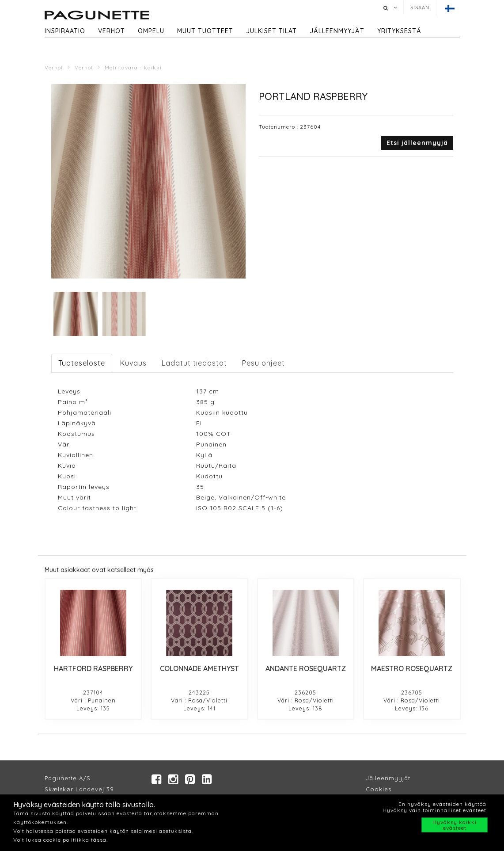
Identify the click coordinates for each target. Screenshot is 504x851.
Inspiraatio (65, 31)
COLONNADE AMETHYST (199, 668)
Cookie (377, 789)
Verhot (112, 31)
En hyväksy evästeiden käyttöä (442, 804)
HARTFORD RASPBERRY (93, 668)
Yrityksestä (399, 31)
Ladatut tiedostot (194, 363)
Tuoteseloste (82, 363)
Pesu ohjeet (263, 363)
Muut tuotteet (205, 31)
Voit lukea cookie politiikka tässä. (61, 840)
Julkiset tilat (271, 31)
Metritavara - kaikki (133, 67)
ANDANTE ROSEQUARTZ (306, 668)
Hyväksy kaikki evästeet (455, 825)
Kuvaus (133, 363)
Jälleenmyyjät (337, 31)
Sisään (420, 8)
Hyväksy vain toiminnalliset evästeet (434, 810)
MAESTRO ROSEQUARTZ (412, 668)
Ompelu (151, 31)
